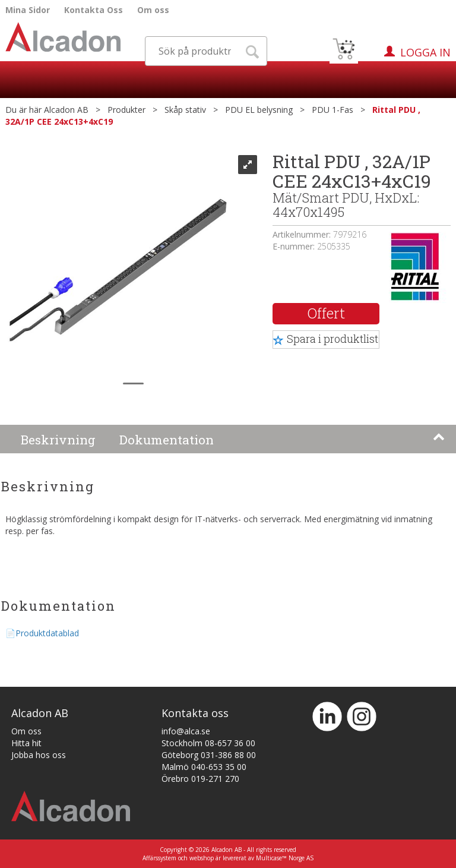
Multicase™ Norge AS (285, 858)
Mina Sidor (28, 10)
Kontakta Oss (94, 10)
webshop (202, 858)
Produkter (126, 110)
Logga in (425, 52)
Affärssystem (159, 858)
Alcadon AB (66, 110)
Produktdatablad (47, 633)
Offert (326, 313)
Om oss (153, 10)
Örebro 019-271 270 (200, 779)
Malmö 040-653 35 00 (204, 767)
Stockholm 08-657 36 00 (208, 743)
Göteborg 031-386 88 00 (209, 755)
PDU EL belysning (259, 110)
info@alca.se (186, 731)
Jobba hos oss (39, 755)
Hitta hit (26, 743)
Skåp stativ (185, 110)
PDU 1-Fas (332, 110)
